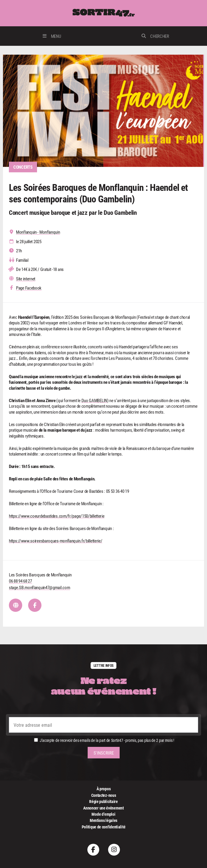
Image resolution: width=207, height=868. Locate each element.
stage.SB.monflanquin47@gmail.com (39, 587)
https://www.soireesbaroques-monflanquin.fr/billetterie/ (56, 541)
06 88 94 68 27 (20, 581)
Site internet (26, 279)
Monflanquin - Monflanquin (38, 232)
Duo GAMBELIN (94, 400)
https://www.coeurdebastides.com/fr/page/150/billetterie (57, 516)
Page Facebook (29, 288)
